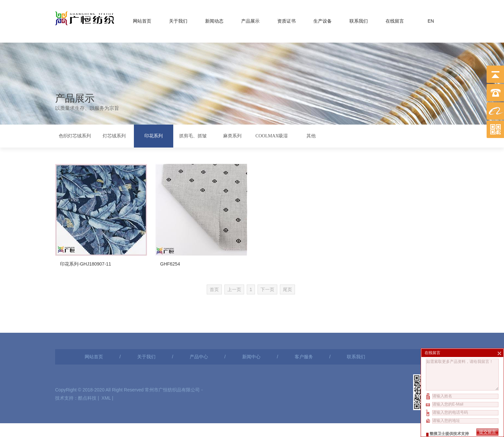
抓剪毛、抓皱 (193, 135)
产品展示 (250, 20)
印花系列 (154, 135)
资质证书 (286, 20)
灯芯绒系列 (114, 135)
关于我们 (178, 20)
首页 (229, 273)
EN (431, 20)
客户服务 (304, 327)
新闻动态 (214, 20)
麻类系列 (232, 135)
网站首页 (142, 20)
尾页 (302, 273)
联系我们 (359, 20)
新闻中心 (251, 327)
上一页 (249, 273)
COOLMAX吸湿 (272, 135)
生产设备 (323, 20)
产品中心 (199, 327)
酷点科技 (87, 368)
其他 (311, 135)
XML (106, 368)
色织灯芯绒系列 (75, 135)
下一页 (282, 273)
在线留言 (395, 20)
